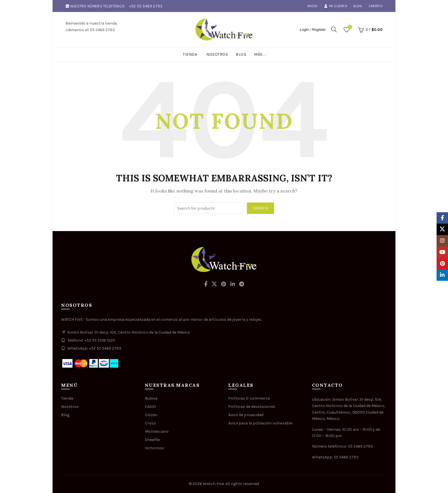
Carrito (376, 6)
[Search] (334, 29)
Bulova (151, 398)
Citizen (151, 415)
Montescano (157, 431)
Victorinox (154, 448)
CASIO (150, 407)
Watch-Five (213, 484)
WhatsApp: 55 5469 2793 (335, 457)
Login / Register (313, 30)
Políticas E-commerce (249, 398)
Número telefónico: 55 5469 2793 (342, 446)
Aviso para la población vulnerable (260, 423)
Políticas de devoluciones (252, 407)
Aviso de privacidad (246, 415)
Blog (358, 6)
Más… (259, 54)
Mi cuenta (336, 6)
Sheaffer (153, 440)
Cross (150, 423)
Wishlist (350, 27)
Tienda (190, 54)
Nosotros (217, 54)
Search (260, 208)
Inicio (313, 6)
